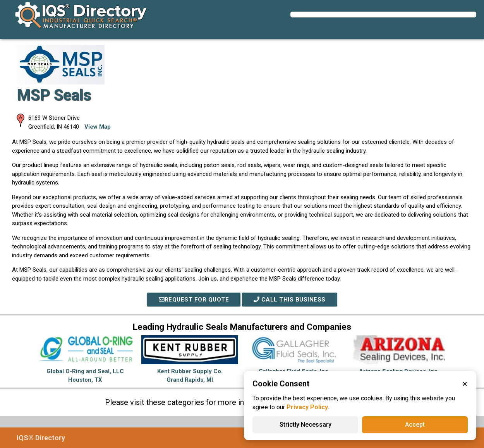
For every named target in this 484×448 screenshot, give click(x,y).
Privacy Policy (307, 407)
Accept (415, 425)
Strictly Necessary (306, 425)
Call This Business (290, 300)
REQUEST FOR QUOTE (194, 300)
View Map (98, 127)
